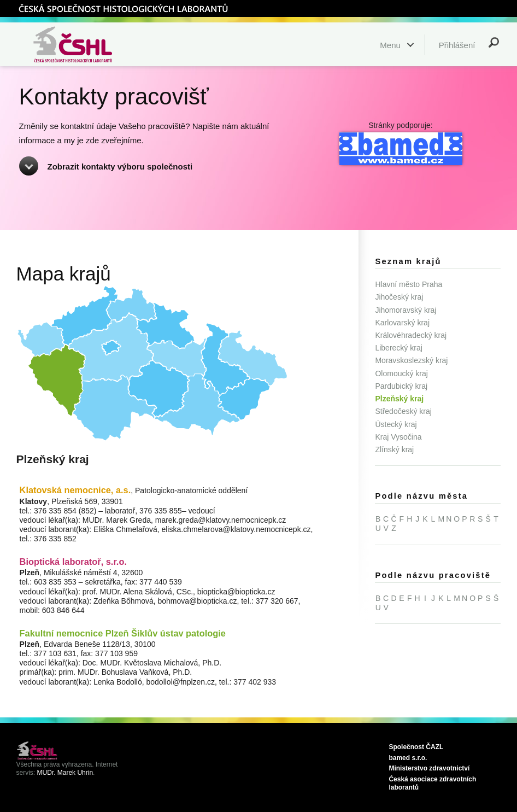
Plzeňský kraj (399, 399)
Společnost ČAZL (416, 747)
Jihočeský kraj (399, 297)
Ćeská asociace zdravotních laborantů (432, 783)
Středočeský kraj (403, 411)
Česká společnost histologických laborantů (86, 44)
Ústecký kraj (396, 424)
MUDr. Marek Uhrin (65, 773)
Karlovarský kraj (402, 323)
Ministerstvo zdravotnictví (429, 768)
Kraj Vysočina (398, 437)
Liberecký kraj (398, 348)
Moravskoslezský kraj (411, 360)
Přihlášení (457, 45)
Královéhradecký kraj (411, 335)
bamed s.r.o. (408, 758)
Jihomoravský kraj (406, 310)
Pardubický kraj (401, 386)
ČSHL (123, 8)
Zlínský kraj (394, 449)
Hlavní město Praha (409, 284)
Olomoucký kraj (401, 373)
